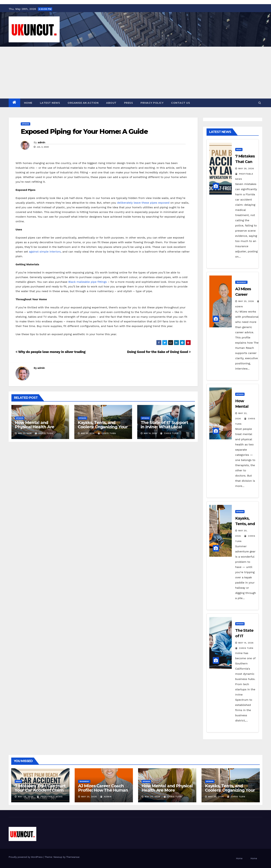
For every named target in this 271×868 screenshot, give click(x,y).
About (111, 103)
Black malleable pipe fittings (87, 282)
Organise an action (83, 103)
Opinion (25, 124)
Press (129, 103)
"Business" (84, 781)
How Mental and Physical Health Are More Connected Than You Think (38, 429)
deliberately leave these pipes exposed (143, 203)
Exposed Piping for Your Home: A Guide (84, 131)
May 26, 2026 (246, 169)
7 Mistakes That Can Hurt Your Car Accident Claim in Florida (40, 790)
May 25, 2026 (89, 797)
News (239, 149)
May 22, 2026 (152, 797)
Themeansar (73, 857)
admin (41, 142)
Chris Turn (44, 433)
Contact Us (181, 103)
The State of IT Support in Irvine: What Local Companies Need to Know (164, 429)
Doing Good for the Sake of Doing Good (159, 352)
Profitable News (50, 797)
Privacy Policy (152, 103)
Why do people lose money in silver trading (50, 352)
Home (28, 103)
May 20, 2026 (216, 797)
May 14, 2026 (246, 643)
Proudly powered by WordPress (26, 857)
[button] (260, 103)
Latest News (50, 103)
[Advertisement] (135, 73)
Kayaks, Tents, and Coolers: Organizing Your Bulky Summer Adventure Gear (103, 429)
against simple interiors (45, 252)
